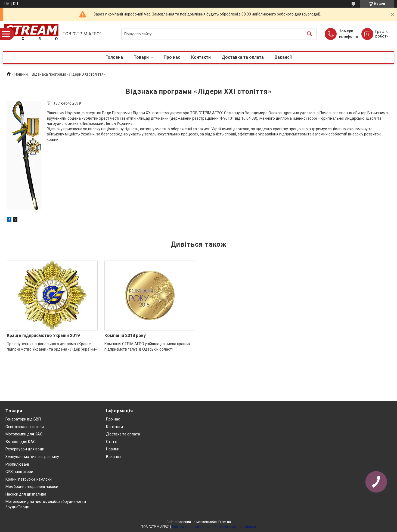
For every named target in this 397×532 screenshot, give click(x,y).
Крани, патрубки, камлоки (29, 479)
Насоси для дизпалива (26, 494)
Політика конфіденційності (235, 527)
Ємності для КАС (21, 442)
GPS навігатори (19, 472)
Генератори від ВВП (23, 419)
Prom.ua (225, 522)
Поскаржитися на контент (192, 527)
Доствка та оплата (123, 434)
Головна (114, 57)
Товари (141, 57)
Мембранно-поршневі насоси (32, 487)
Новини (21, 74)
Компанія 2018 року (125, 335)
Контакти (201, 57)
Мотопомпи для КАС (24, 434)
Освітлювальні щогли (25, 427)
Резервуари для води (25, 449)
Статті (112, 442)
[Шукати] (309, 34)
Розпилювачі (17, 464)
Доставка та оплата (243, 57)
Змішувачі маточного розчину (32, 457)
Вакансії (283, 57)
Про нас (172, 57)
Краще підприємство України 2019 (43, 335)
